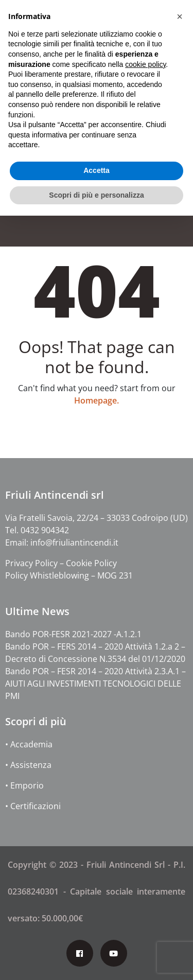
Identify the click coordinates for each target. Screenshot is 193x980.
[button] (180, 16)
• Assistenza (28, 765)
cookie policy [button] (145, 64)
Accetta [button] (97, 170)
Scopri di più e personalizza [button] (96, 195)
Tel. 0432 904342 (37, 530)
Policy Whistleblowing (47, 575)
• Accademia (29, 744)
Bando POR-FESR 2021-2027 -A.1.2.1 (73, 634)
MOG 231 (115, 575)
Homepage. (97, 400)
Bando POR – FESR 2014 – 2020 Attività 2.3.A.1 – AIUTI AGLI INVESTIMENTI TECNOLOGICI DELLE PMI (95, 684)
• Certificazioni (33, 806)
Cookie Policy (91, 563)
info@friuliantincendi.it (74, 542)
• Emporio (24, 785)
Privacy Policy (32, 563)
